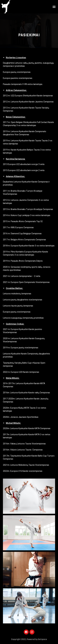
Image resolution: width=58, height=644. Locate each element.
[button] (54, 7)
